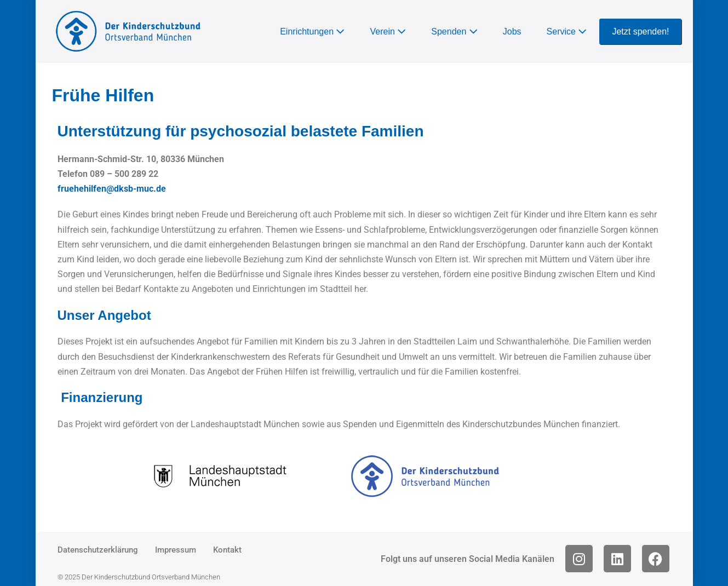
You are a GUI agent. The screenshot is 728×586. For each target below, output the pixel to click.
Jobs (512, 31)
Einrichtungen (312, 31)
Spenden (454, 31)
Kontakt (227, 550)
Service (567, 31)
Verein (388, 31)
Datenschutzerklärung (98, 550)
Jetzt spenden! (640, 31)
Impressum (176, 550)
